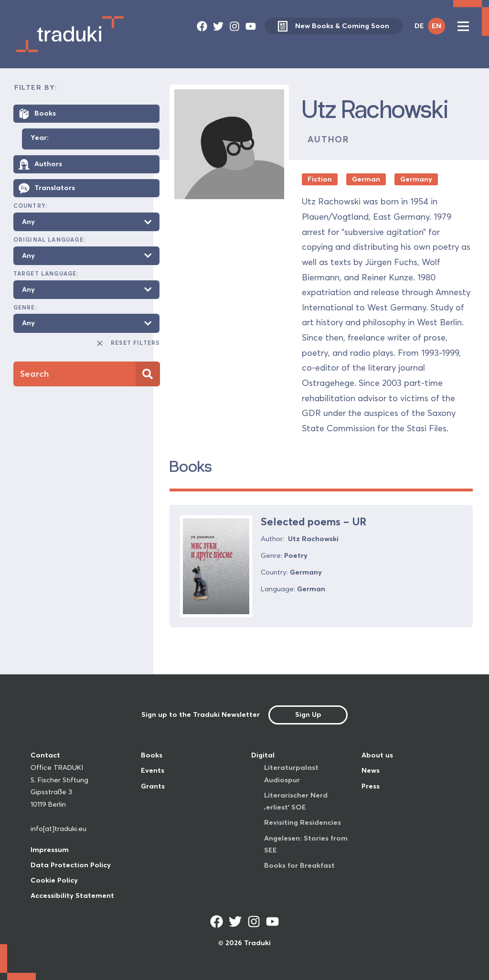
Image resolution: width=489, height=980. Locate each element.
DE (419, 26)
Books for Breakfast (299, 865)
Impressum (50, 850)
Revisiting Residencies (303, 822)
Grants (153, 786)
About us (377, 755)
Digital (263, 755)
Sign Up (308, 714)
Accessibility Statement (72, 895)
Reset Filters (128, 343)
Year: (40, 138)
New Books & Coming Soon (333, 26)
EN (436, 26)
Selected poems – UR (314, 522)
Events (153, 770)
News (371, 770)
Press (371, 786)
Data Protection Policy (71, 865)
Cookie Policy (54, 880)
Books (152, 755)
